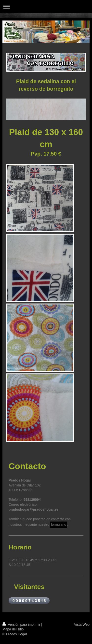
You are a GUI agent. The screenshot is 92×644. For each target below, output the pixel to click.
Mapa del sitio (13, 629)
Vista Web (82, 624)
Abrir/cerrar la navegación (46, 7)
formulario (59, 524)
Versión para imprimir (22, 624)
